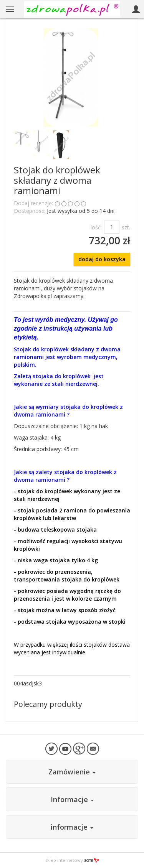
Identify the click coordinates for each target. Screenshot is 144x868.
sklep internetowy (72, 860)
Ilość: (95, 227)
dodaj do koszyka (102, 259)
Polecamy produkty (48, 704)
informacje (72, 827)
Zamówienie (72, 772)
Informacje (72, 799)
